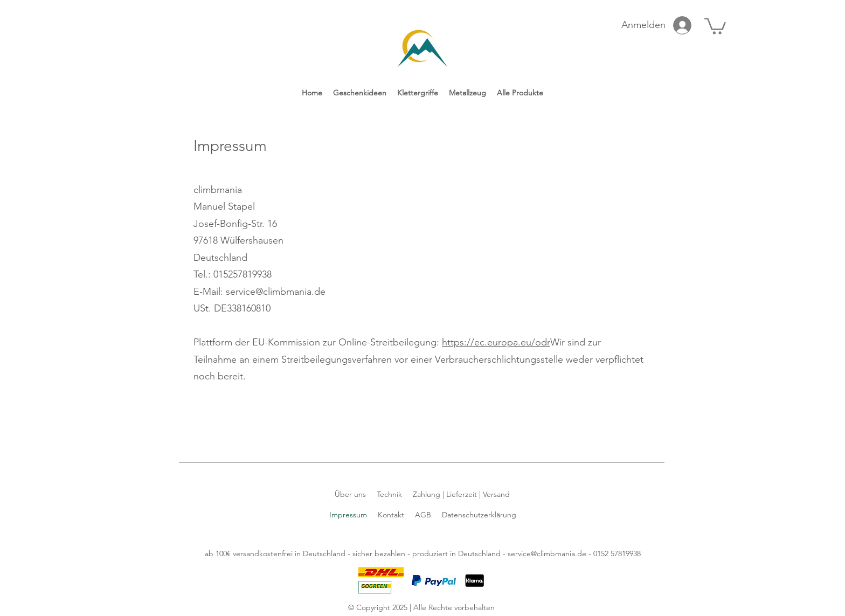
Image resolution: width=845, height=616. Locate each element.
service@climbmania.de (547, 553)
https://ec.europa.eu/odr (496, 342)
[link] (715, 25)
